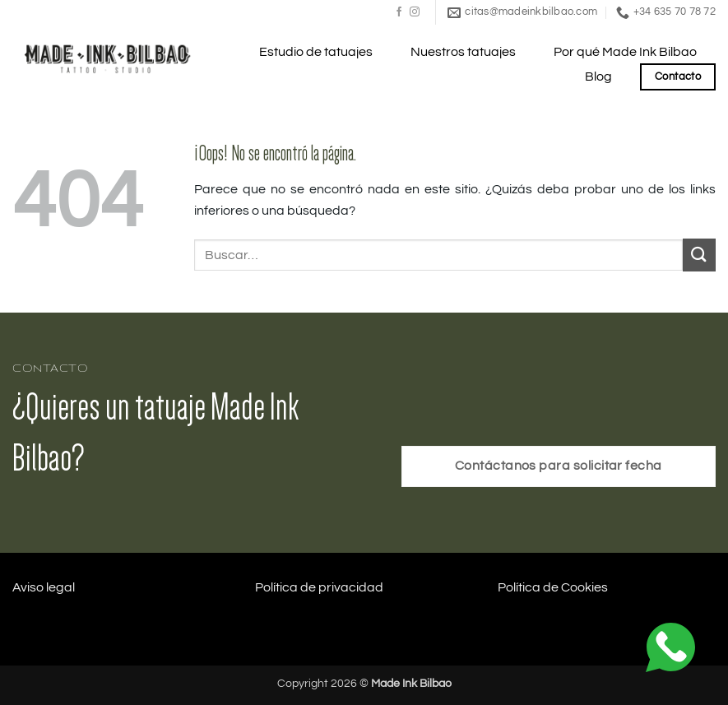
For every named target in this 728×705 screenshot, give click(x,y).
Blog (598, 77)
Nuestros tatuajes (463, 52)
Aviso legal (44, 587)
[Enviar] (699, 255)
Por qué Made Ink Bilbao (625, 52)
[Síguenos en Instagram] (415, 12)
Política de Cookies (553, 587)
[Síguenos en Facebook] (399, 12)
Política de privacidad (319, 587)
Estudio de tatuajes (316, 52)
